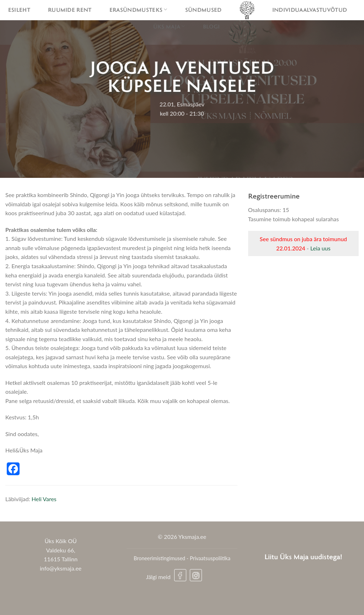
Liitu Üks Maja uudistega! (303, 556)
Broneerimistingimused (159, 558)
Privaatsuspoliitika (210, 558)
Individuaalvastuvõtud (310, 10)
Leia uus (320, 248)
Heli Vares (44, 499)
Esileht (19, 10)
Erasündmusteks (138, 10)
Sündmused (204, 10)
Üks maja (169, 26)
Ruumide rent (70, 10)
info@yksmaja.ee (61, 568)
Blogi (212, 26)
